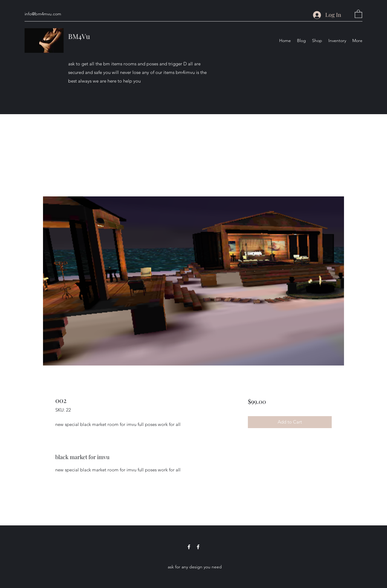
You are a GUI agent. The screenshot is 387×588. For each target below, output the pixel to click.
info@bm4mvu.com (43, 14)
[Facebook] (189, 547)
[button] (358, 14)
